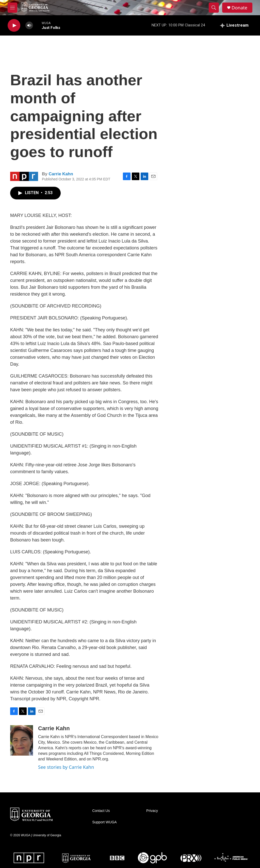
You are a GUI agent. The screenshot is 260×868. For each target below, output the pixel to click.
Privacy (152, 811)
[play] (14, 25)
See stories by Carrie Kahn (66, 767)
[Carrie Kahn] (22, 740)
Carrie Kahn (61, 174)
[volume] (29, 25)
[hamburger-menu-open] (12, 8)
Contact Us (101, 811)
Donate (239, 8)
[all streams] (234, 25)
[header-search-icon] (214, 8)
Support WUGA (104, 822)
